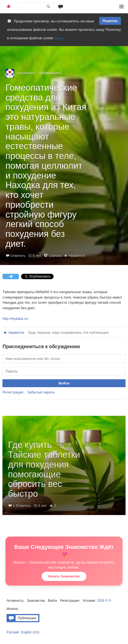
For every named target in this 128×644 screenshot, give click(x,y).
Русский (13, 632)
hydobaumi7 (27, 73)
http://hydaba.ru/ (15, 319)
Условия (89, 601)
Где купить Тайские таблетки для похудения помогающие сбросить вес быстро (44, 469)
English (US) (30, 632)
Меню (121, 7)
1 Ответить (22, 506)
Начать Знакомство (64, 576)
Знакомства (36, 601)
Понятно (110, 21)
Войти (53, 601)
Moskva (12, 609)
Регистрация (13, 392)
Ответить (18, 256)
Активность (15, 601)
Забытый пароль (41, 392)
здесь (59, 38)
